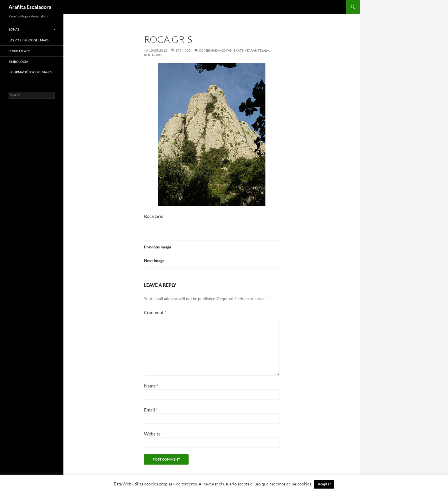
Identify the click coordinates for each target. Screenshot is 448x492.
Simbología (18, 62)
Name (151, 386)
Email (151, 410)
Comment (155, 312)
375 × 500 (183, 50)
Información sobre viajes (30, 72)
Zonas (14, 29)
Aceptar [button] (324, 484)
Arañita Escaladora (30, 7)
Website (152, 434)
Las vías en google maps (29, 40)
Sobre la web (19, 51)
